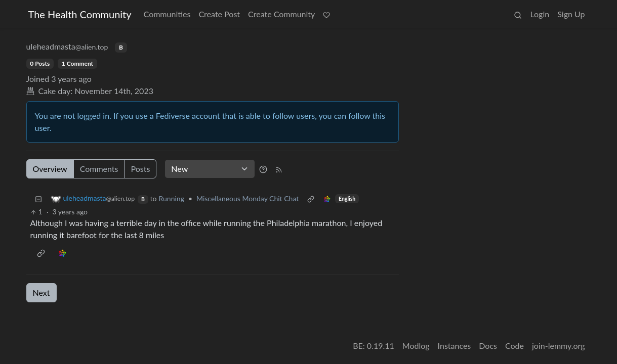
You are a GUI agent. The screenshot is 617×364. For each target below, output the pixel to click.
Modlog (416, 346)
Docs (488, 346)
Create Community (281, 14)
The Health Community (80, 14)
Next (42, 292)
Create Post (219, 14)
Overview (50, 169)
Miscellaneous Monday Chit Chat (248, 198)
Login (540, 14)
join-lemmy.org (558, 346)
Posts (140, 169)
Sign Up (571, 14)
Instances (455, 346)
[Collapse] (38, 198)
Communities (167, 14)
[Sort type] (210, 169)
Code (515, 346)
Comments (99, 169)
